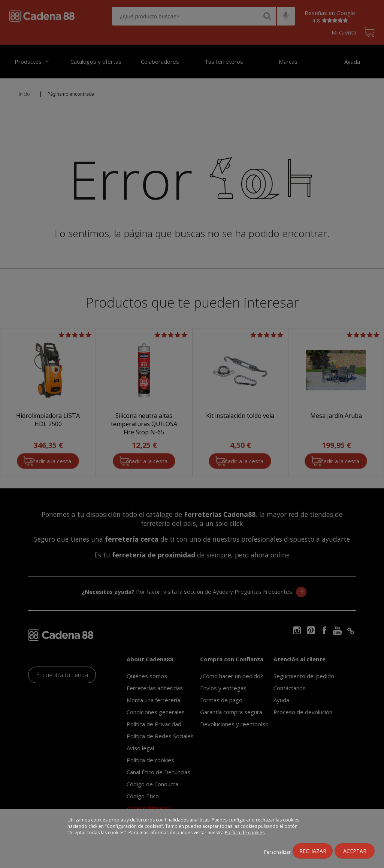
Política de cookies (245, 833)
